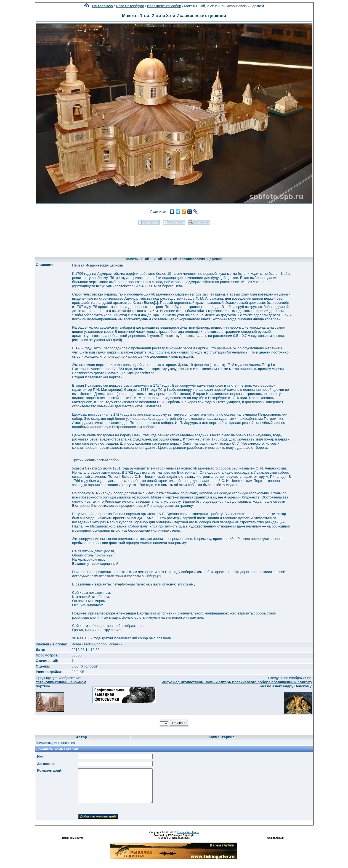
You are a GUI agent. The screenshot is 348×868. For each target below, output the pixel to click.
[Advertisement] (174, 239)
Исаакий (116, 644)
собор (102, 644)
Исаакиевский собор (164, 6)
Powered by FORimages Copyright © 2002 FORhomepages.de (174, 837)
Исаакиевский (83, 644)
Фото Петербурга (130, 6)
